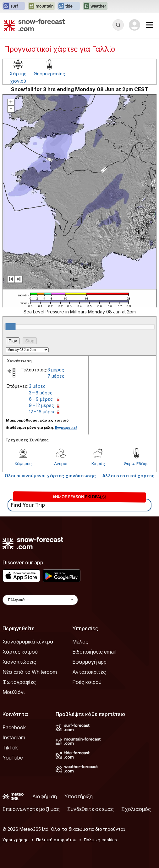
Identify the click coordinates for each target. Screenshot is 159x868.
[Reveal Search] (118, 25)
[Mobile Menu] (150, 25)
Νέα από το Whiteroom (30, 672)
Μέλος (80, 642)
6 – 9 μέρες (41, 399)
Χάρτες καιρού (20, 652)
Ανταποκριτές (89, 672)
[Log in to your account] (134, 25)
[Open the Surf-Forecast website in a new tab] (14, 6)
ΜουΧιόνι (14, 692)
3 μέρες (56, 370)
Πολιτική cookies (100, 840)
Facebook (14, 727)
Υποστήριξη (79, 796)
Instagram (14, 737)
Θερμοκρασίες (49, 74)
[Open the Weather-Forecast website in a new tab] (95, 6)
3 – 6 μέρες (41, 393)
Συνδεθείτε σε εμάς (90, 809)
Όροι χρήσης (16, 840)
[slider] (11, 327)
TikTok (10, 748)
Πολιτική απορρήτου (56, 840)
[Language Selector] (40, 600)
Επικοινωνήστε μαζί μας (31, 809)
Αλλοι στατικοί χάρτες (129, 476)
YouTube (13, 758)
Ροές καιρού (87, 682)
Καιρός (98, 463)
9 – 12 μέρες (41, 405)
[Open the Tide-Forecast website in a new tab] (69, 6)
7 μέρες (56, 376)
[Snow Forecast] (34, 25)
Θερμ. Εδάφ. (136, 463)
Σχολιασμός (136, 809)
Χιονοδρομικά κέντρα (28, 642)
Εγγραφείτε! (66, 428)
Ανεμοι (61, 463)
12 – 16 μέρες (42, 412)
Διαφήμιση (45, 796)
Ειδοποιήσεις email (94, 652)
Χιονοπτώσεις (19, 662)
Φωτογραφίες (19, 682)
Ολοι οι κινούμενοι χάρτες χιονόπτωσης (50, 476)
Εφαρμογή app (89, 662)
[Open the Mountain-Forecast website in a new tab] (41, 6)
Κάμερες (23, 463)
